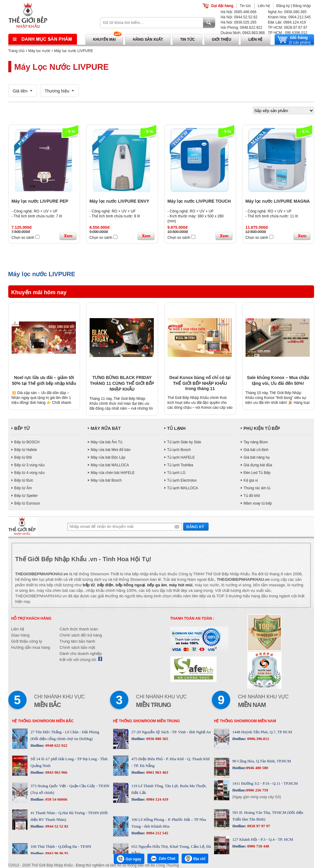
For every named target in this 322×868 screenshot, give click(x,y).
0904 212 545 (157, 833)
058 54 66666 (56, 799)
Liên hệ (264, 6)
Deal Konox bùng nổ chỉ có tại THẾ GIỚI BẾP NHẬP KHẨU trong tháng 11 (200, 383)
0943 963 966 (56, 772)
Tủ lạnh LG (176, 473)
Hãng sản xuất (148, 39)
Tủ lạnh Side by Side (184, 442)
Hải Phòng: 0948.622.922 (242, 28)
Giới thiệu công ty (27, 641)
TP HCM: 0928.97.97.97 (288, 28)
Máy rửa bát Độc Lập (108, 457)
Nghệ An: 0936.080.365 (287, 12)
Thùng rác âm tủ (257, 488)
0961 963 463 (157, 772)
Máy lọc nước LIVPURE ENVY (120, 201)
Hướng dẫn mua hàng (31, 647)
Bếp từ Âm (23, 488)
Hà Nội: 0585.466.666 (239, 12)
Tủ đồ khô (252, 496)
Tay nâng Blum (256, 442)
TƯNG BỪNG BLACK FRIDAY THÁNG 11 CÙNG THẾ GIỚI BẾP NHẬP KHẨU (122, 383)
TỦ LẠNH (176, 428)
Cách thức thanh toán (79, 629)
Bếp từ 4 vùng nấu (30, 473)
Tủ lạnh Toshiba (180, 465)
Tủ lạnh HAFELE (181, 457)
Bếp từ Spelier (26, 496)
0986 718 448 (258, 846)
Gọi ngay (129, 859)
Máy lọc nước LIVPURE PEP (40, 201)
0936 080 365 (157, 739)
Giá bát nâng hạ (257, 457)
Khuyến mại (104, 39)
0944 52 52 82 (56, 826)
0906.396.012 (258, 739)
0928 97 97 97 (258, 826)
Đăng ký (283, 6)
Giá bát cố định (256, 450)
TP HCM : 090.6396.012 (288, 33)
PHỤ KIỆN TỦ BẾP (262, 428)
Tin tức (245, 6)
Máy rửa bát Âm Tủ (107, 442)
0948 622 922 (56, 745)
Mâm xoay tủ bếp (258, 503)
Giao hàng (20, 635)
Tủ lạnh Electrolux (182, 480)
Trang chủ (17, 51)
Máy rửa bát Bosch (106, 480)
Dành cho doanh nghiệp (81, 654)
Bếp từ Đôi (23, 457)
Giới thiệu (222, 39)
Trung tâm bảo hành (77, 641)
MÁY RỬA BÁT (106, 428)
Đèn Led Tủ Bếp (257, 473)
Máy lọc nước (39, 51)
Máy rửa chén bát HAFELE (113, 473)
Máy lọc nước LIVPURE (74, 51)
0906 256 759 (257, 790)
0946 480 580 (257, 768)
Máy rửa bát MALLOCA (110, 465)
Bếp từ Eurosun (27, 503)
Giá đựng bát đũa (258, 465)
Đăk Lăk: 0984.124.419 (287, 22)
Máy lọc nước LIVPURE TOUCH (199, 201)
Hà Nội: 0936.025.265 (239, 22)
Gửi (196, 526)
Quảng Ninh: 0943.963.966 (243, 33)
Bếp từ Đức (24, 480)
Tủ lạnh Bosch (179, 450)
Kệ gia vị (251, 480)
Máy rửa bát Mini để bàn (111, 450)
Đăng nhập (302, 6)
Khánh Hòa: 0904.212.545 (289, 17)
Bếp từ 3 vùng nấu (30, 465)
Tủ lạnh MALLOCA (183, 488)
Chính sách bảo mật (77, 647)
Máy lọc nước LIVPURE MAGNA (278, 201)
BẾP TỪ (22, 428)
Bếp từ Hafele (26, 450)
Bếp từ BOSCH (27, 442)
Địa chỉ (195, 859)
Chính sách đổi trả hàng (81, 635)
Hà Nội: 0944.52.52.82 (239, 17)
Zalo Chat (163, 859)
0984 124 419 (157, 799)
